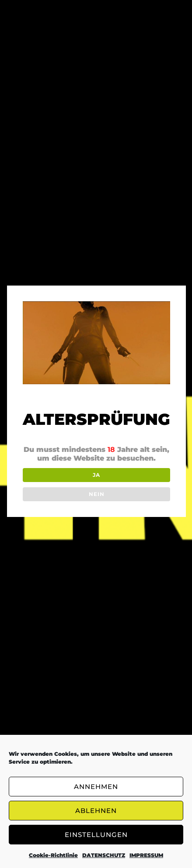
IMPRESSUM (146, 855)
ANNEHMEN (96, 787)
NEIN (97, 494)
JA (96, 475)
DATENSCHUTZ (104, 855)
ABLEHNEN (96, 811)
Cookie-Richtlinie (53, 855)
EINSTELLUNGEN (96, 835)
